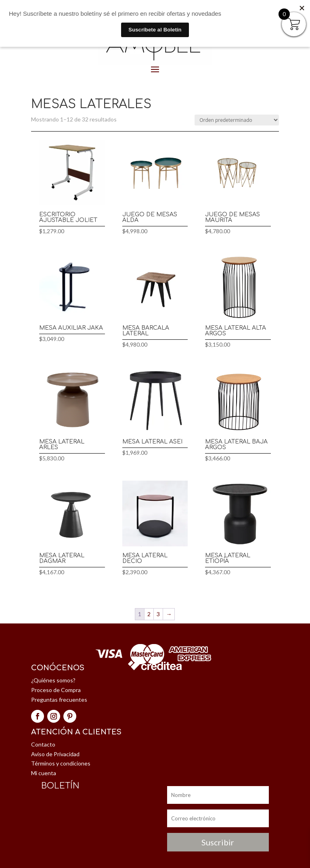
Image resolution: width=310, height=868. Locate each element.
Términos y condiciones (61, 763)
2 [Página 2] (149, 614)
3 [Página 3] (158, 614)
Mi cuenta (44, 773)
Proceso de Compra (56, 690)
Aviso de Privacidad (55, 754)
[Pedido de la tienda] (237, 120)
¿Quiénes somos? (53, 680)
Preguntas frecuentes (59, 700)
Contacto (43, 744)
